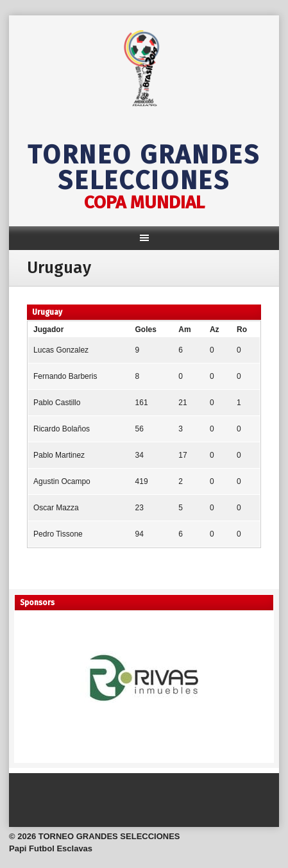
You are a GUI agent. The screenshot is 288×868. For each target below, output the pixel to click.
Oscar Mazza (56, 508)
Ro (242, 330)
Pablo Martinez (59, 455)
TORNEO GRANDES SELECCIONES (144, 168)
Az (215, 330)
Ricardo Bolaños (62, 429)
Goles (146, 330)
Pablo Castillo (57, 403)
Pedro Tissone (58, 534)
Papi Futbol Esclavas (51, 848)
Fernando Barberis (65, 376)
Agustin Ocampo (62, 481)
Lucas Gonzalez (61, 350)
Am (184, 330)
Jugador (48, 330)
